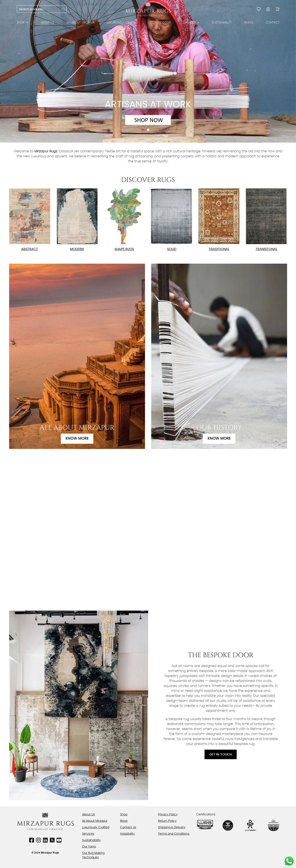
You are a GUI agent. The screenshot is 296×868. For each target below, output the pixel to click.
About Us (47, 23)
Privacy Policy (168, 815)
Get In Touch (221, 754)
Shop (23, 23)
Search (63, 9)
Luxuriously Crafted (122, 23)
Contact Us (128, 827)
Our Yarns (89, 847)
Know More (77, 439)
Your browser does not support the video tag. (148, 529)
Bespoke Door (160, 23)
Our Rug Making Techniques (93, 855)
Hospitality (127, 834)
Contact (273, 23)
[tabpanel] (148, 71)
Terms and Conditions (174, 834)
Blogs (249, 23)
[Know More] (77, 356)
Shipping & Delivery (172, 827)
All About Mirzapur (80, 23)
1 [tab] (148, 130)
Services (191, 23)
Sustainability (222, 23)
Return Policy (167, 821)
